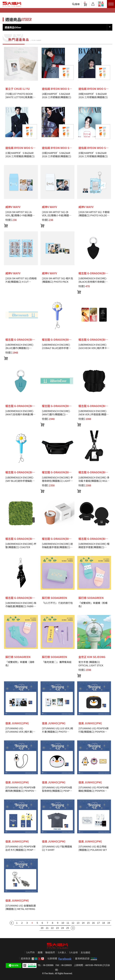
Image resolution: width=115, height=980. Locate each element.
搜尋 (77, 4)
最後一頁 (73, 928)
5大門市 (31, 952)
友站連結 (85, 952)
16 (93, 923)
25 (68, 928)
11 (68, 923)
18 (104, 923)
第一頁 (12, 923)
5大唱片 (12, 4)
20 (42, 928)
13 (78, 923)
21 (47, 928)
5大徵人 (62, 952)
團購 (40, 952)
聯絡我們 (50, 952)
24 (63, 928)
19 (109, 923)
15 (88, 923)
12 (73, 923)
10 (63, 923)
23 (57, 928)
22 (52, 928)
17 (98, 923)
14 (83, 923)
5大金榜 (74, 952)
